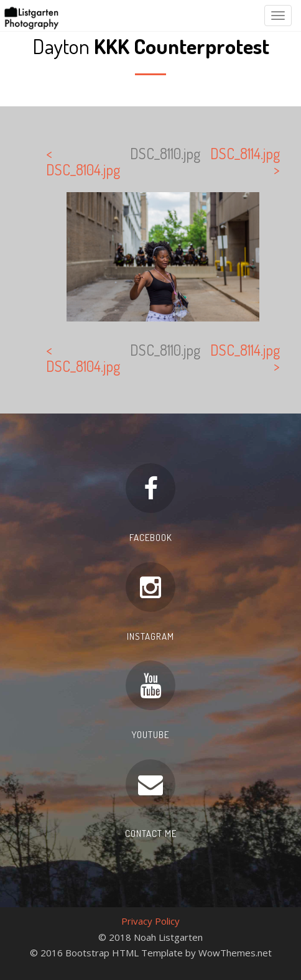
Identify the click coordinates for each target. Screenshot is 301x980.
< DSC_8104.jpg (83, 161)
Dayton (151, 46)
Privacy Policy (150, 921)
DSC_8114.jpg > (245, 161)
